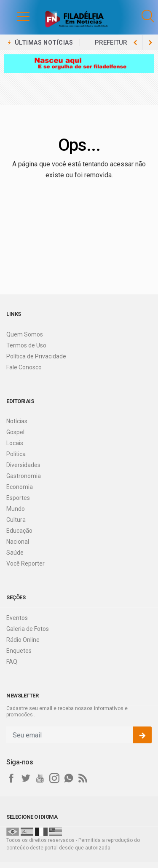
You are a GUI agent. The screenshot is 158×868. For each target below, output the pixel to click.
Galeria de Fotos (28, 629)
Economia (20, 487)
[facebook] (11, 778)
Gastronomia (24, 476)
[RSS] (83, 778)
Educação (19, 531)
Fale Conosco (24, 367)
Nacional (18, 542)
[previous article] (150, 43)
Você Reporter (25, 564)
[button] (15, 16)
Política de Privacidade (36, 356)
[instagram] (54, 778)
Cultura (16, 520)
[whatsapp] (69, 778)
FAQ (12, 662)
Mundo (16, 509)
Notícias (17, 421)
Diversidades (23, 465)
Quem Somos (25, 334)
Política (16, 454)
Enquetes (19, 651)
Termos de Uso (26, 345)
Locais (15, 443)
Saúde (15, 553)
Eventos (17, 618)
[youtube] (40, 778)
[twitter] (26, 778)
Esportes (18, 498)
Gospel (15, 432)
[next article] (135, 43)
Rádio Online (23, 640)
